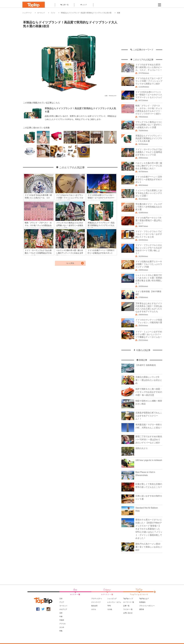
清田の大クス (142, 448)
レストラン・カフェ (114, 602)
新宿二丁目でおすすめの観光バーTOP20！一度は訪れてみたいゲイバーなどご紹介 (149, 440)
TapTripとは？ (144, 599)
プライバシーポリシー (147, 606)
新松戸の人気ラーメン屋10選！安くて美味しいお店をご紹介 (149, 547)
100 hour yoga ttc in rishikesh (149, 460)
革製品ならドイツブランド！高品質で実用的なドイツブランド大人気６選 (86, 13)
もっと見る (70, 263)
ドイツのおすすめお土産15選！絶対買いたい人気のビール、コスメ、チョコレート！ (149, 67)
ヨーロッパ (41, 13)
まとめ (62, 627)
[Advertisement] (142, 33)
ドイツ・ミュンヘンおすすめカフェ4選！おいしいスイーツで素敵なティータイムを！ (149, 334)
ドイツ (53, 13)
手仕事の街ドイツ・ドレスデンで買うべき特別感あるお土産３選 (149, 207)
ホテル (94, 609)
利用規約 (142, 602)
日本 (61, 599)
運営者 (142, 609)
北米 (61, 613)
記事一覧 (65, 5)
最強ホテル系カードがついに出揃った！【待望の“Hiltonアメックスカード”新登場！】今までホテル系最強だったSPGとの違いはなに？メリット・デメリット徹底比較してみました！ (149, 529)
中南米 (62, 620)
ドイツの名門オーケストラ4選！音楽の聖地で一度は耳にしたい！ (149, 220)
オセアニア (63, 609)
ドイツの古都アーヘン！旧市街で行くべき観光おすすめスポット (149, 179)
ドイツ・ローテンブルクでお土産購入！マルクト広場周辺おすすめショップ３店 (149, 152)
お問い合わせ (128, 613)
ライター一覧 (128, 609)
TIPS (109, 606)
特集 (61, 631)
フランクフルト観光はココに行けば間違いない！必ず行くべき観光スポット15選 (149, 125)
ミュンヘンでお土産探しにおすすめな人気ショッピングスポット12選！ (149, 193)
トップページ (27, 13)
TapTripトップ (128, 599)
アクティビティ (97, 599)
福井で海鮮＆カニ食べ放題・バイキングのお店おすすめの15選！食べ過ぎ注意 (149, 392)
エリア (84, 5)
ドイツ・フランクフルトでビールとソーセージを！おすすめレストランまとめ (149, 234)
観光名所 (94, 606)
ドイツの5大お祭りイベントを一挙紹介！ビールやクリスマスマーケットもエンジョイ (149, 95)
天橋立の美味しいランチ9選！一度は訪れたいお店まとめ (149, 380)
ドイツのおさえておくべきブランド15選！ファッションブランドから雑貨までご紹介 (149, 81)
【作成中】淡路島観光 (146, 365)
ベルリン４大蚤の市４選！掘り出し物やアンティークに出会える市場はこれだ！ (149, 166)
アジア (62, 602)
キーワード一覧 (129, 602)
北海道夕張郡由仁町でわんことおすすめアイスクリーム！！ (149, 416)
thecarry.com (113, 96)
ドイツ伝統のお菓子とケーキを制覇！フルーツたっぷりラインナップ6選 (149, 264)
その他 (110, 609)
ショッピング (112, 599)
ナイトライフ (96, 602)
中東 (61, 617)
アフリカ (62, 624)
